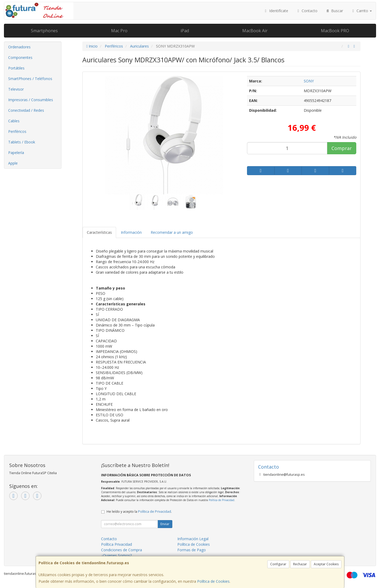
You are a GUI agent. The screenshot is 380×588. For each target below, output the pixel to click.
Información (131, 232)
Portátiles (16, 68)
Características (99, 232)
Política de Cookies (213, 581)
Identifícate (276, 11)
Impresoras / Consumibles (31, 100)
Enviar (165, 524)
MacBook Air (255, 31)
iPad (185, 31)
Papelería (16, 153)
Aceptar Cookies (326, 564)
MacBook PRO (335, 31)
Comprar (342, 148)
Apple (13, 163)
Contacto (307, 11)
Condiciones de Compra (122, 550)
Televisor (16, 89)
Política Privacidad (117, 544)
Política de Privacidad (222, 500)
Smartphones (44, 31)
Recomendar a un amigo (172, 232)
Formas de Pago (192, 550)
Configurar (278, 564)
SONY (309, 81)
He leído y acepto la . (139, 512)
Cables (14, 121)
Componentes (20, 57)
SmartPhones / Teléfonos (30, 79)
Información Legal (193, 539)
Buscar (334, 11)
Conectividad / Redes (26, 110)
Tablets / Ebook (22, 142)
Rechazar (300, 564)
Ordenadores (19, 47)
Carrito (362, 11)
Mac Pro (119, 31)
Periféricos (17, 131)
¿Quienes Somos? (116, 555)
